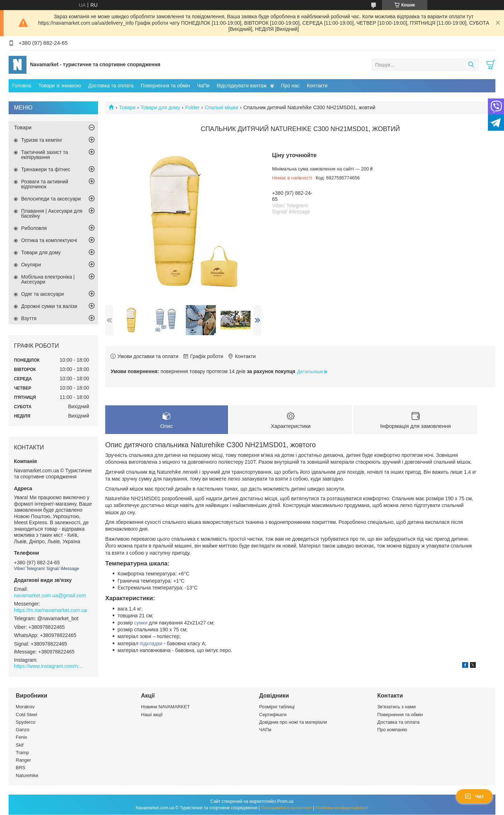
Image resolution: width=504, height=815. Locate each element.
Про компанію (392, 730)
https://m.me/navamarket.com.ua (50, 610)
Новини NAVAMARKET (165, 707)
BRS (21, 768)
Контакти (317, 86)
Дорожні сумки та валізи (49, 306)
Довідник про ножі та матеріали (293, 722)
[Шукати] (471, 65)
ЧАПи (265, 730)
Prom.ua (285, 802)
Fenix (21, 738)
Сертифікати (273, 715)
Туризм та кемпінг (42, 140)
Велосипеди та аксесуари (51, 199)
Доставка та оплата (111, 86)
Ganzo (23, 730)
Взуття (29, 318)
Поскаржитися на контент (286, 808)
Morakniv (25, 707)
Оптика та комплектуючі (49, 240)
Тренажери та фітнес (46, 169)
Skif (20, 745)
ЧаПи (203, 86)
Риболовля (34, 228)
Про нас (290, 86)
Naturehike (27, 776)
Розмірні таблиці (277, 707)
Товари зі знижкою (60, 86)
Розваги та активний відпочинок (45, 184)
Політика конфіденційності (342, 808)
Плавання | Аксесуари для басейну (52, 213)
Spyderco (26, 722)
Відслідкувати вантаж (241, 86)
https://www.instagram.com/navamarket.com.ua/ (50, 666)
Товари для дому (160, 107)
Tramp (22, 753)
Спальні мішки (222, 107)
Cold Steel (26, 715)
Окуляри (31, 265)
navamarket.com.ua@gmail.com (50, 595)
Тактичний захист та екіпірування (45, 155)
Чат (474, 796)
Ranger (23, 760)
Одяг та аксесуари (42, 294)
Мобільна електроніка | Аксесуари (48, 279)
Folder (193, 107)
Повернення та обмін (165, 86)
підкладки (151, 644)
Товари (127, 107)
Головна (22, 86)
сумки (141, 623)
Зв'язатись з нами (396, 707)
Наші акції (152, 715)
